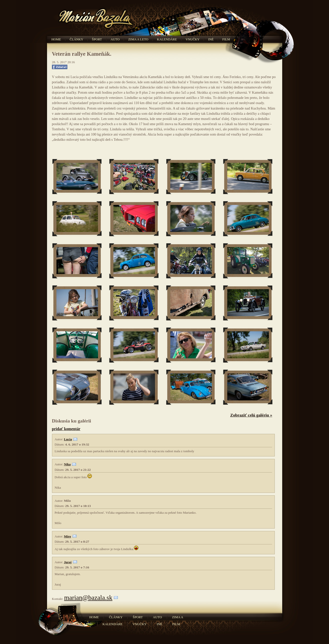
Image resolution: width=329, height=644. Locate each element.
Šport (97, 39)
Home (56, 39)
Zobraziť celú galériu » (251, 415)
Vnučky (193, 39)
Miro (67, 536)
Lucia (68, 439)
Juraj (68, 562)
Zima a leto (138, 39)
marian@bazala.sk (88, 598)
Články (76, 39)
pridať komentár (66, 429)
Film (226, 39)
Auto (115, 39)
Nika (67, 464)
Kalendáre (167, 39)
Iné (211, 39)
